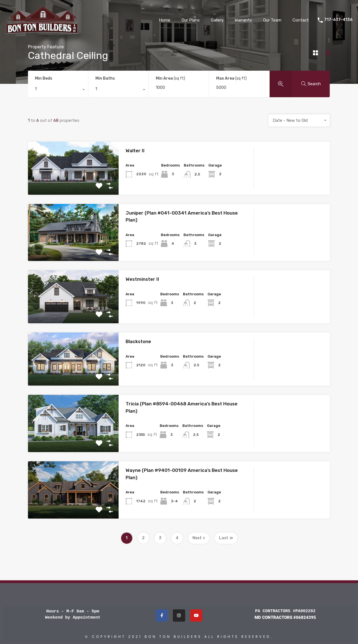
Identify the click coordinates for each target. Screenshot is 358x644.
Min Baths (105, 78)
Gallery (217, 20)
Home (165, 20)
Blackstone (138, 341)
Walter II (135, 151)
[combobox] (58, 90)
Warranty (243, 20)
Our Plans (191, 20)
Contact (301, 20)
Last (226, 538)
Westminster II (142, 279)
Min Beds (44, 78)
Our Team (272, 20)
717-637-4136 (338, 20)
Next (199, 538)
